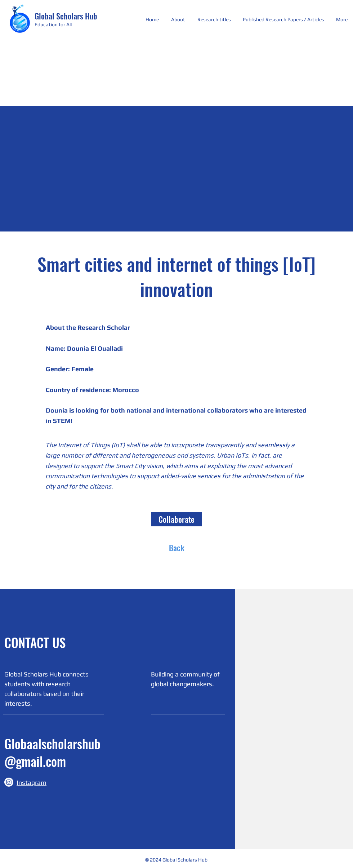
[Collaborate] (176, 519)
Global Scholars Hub (66, 16)
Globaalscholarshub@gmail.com (52, 752)
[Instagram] (9, 782)
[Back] (176, 548)
